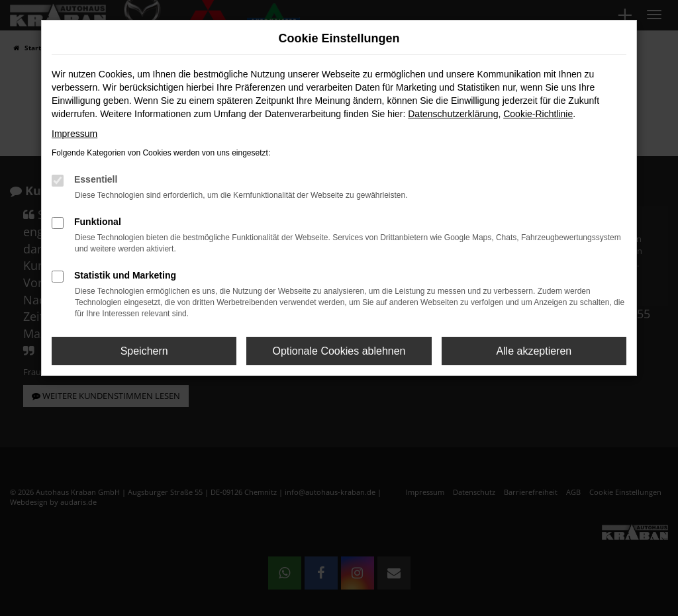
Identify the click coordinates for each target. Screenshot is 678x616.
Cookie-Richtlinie (538, 114)
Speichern (144, 351)
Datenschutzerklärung (453, 114)
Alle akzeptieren (534, 351)
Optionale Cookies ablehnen (339, 351)
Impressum (74, 134)
